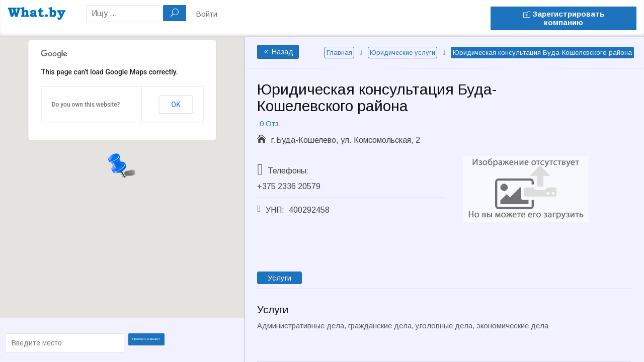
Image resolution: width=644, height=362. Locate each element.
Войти (207, 14)
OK (176, 105)
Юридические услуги (403, 53)
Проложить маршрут (152, 342)
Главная (339, 53)
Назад (278, 52)
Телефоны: (288, 171)
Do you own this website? (86, 105)
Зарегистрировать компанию (564, 18)
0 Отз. (270, 123)
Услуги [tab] (279, 278)
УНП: (275, 210)
